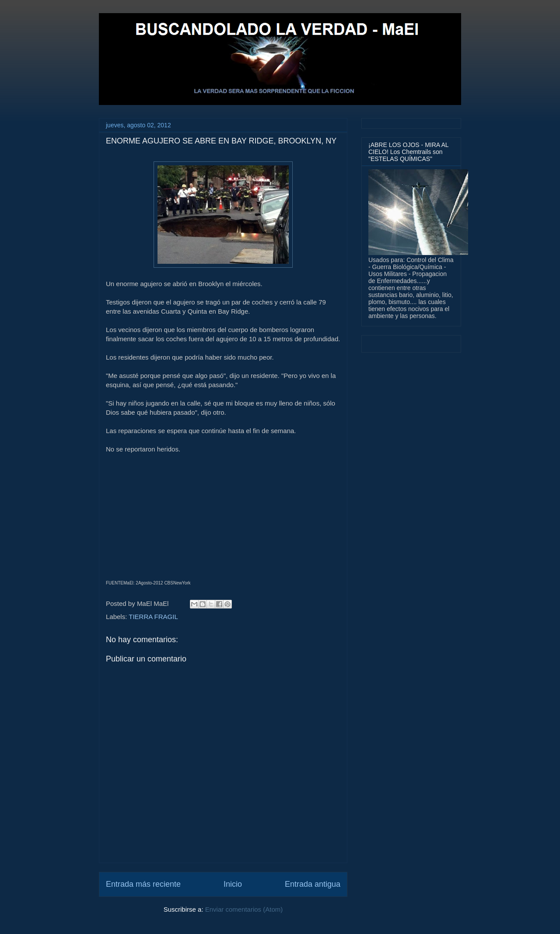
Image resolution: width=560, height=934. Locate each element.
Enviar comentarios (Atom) (244, 909)
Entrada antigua (313, 884)
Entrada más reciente (143, 884)
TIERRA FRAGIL (153, 617)
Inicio (233, 884)
